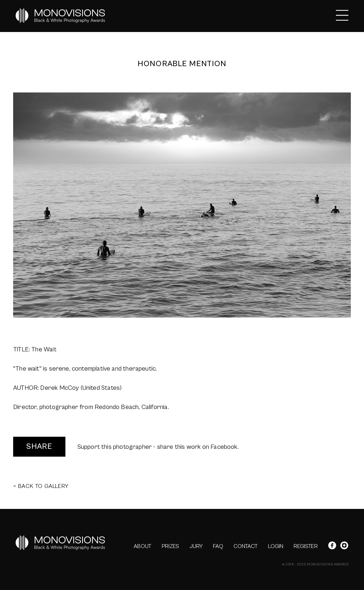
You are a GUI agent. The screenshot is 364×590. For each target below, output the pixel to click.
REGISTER (306, 546)
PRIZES (170, 546)
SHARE (39, 447)
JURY (196, 546)
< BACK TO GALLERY (41, 486)
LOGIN (276, 546)
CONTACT (246, 546)
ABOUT (143, 546)
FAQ (218, 546)
